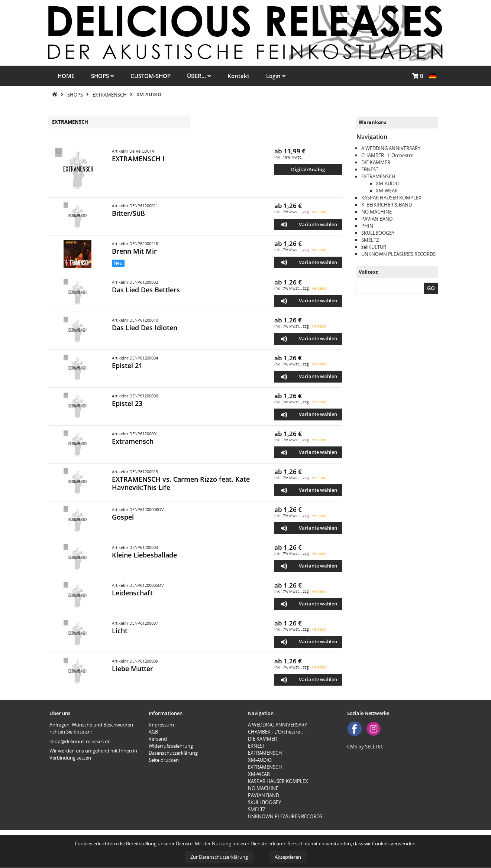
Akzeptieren (288, 857)
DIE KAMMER (376, 162)
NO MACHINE (377, 212)
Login (276, 76)
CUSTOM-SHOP (151, 76)
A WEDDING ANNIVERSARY (391, 148)
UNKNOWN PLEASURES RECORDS (398, 254)
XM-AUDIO (149, 94)
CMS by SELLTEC (365, 747)
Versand (319, 212)
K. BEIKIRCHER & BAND (387, 205)
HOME (66, 76)
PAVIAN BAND (377, 219)
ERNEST (370, 169)
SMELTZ (370, 240)
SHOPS (102, 76)
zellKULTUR (374, 247)
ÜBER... (199, 76)
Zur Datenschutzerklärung (219, 857)
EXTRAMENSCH (110, 94)
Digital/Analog (308, 169)
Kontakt (238, 76)
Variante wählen (318, 224)
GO (431, 288)
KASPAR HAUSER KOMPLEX (391, 198)
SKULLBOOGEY (378, 233)
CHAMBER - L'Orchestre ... (390, 155)
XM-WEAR (387, 191)
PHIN (367, 226)
